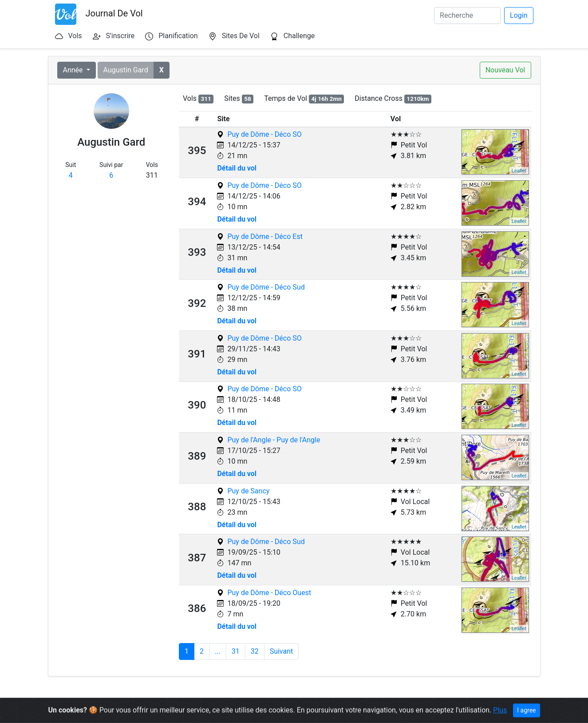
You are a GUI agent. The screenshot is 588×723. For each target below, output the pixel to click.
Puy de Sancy (248, 491)
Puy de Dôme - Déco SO (264, 134)
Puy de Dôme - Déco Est (265, 236)
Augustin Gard (126, 70)
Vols (75, 36)
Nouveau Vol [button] (505, 70)
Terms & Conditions (253, 711)
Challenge (299, 36)
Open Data (207, 711)
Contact (296, 711)
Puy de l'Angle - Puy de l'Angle (274, 440)
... (218, 651)
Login (519, 15)
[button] (162, 70)
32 (255, 651)
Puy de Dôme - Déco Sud (266, 287)
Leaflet (519, 171)
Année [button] (74, 70)
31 (236, 651)
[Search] (467, 16)
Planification (178, 36)
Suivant (282, 651)
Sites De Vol (241, 36)
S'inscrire (120, 36)
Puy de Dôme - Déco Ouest (269, 593)
